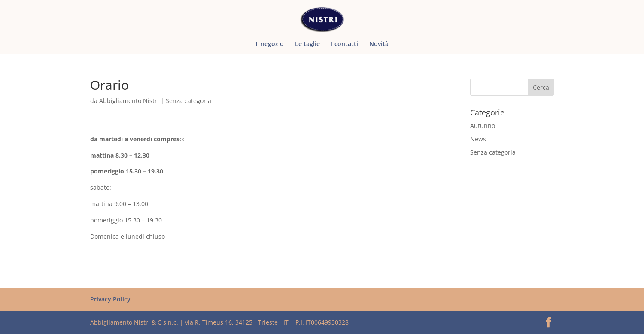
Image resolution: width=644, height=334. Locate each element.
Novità (379, 44)
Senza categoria (188, 101)
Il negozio (270, 44)
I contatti (345, 44)
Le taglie (307, 44)
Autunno (483, 126)
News (478, 139)
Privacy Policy (110, 299)
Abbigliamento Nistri (129, 101)
